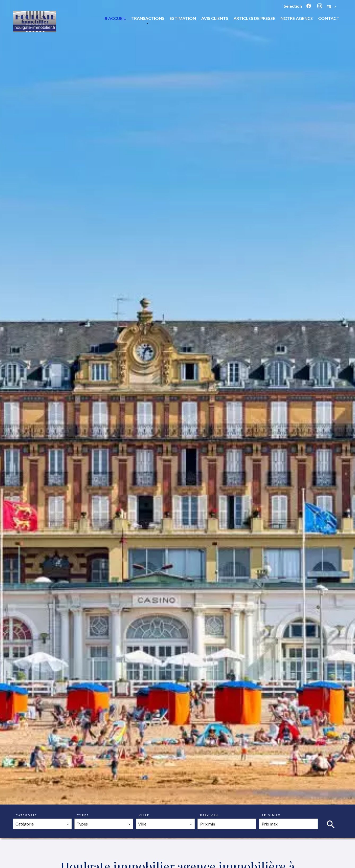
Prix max (271, 815)
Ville (144, 815)
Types (83, 815)
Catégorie (27, 815)
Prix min (209, 815)
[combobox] (42, 824)
